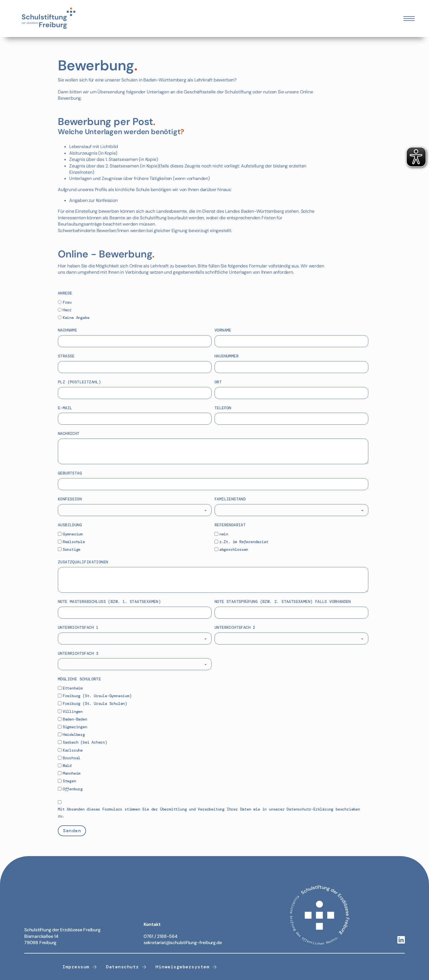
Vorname (223, 330)
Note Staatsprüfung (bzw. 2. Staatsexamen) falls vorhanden (283, 601)
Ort (218, 382)
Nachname (67, 330)
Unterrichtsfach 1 (78, 627)
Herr (67, 310)
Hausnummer (226, 356)
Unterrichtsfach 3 (78, 653)
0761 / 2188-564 (161, 936)
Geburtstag (70, 473)
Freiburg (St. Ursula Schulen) (95, 703)
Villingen (73, 711)
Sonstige (71, 549)
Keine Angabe (76, 318)
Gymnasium (73, 534)
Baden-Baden (75, 719)
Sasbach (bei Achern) (85, 742)
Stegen (69, 781)
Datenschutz (126, 967)
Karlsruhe (73, 750)
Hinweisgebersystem (186, 967)
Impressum (80, 967)
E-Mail (65, 408)
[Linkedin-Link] (401, 940)
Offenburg (73, 789)
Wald (67, 766)
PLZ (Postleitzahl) (79, 382)
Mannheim (71, 773)
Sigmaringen (75, 727)
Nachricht (69, 433)
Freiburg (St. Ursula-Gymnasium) (97, 696)
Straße (66, 356)
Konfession (70, 499)
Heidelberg (74, 735)
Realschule (74, 542)
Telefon (223, 408)
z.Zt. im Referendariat (244, 542)
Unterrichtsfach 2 (235, 627)
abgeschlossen (234, 549)
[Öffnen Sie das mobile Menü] (409, 19)
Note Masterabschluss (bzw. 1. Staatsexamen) (109, 601)
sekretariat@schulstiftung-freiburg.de (183, 943)
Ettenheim (73, 688)
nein (224, 534)
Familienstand (230, 499)
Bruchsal (71, 758)
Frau (67, 302)
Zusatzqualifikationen (83, 562)
